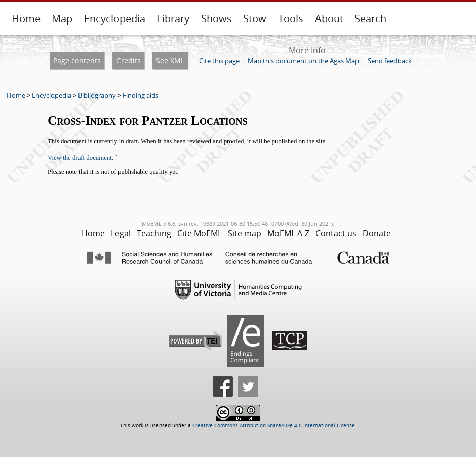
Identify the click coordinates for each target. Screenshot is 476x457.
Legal (121, 233)
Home (26, 18)
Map (62, 18)
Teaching (154, 233)
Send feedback (390, 61)
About (329, 18)
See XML (170, 61)
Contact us (336, 233)
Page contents (77, 61)
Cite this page (219, 61)
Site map (245, 233)
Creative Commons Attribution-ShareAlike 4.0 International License (274, 425)
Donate (377, 233)
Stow (255, 18)
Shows (216, 18)
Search (370, 18)
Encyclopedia (115, 18)
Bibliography (97, 95)
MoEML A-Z (288, 233)
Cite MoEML (200, 233)
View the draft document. (81, 158)
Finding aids (141, 95)
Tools (291, 18)
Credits (129, 61)
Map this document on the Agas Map (303, 61)
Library (173, 18)
